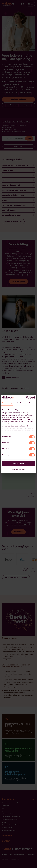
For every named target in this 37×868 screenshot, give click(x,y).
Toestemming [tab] (7, 403)
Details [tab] (19, 403)
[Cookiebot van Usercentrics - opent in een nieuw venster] (26, 398)
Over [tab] (31, 403)
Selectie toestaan (18, 469)
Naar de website (18, 463)
